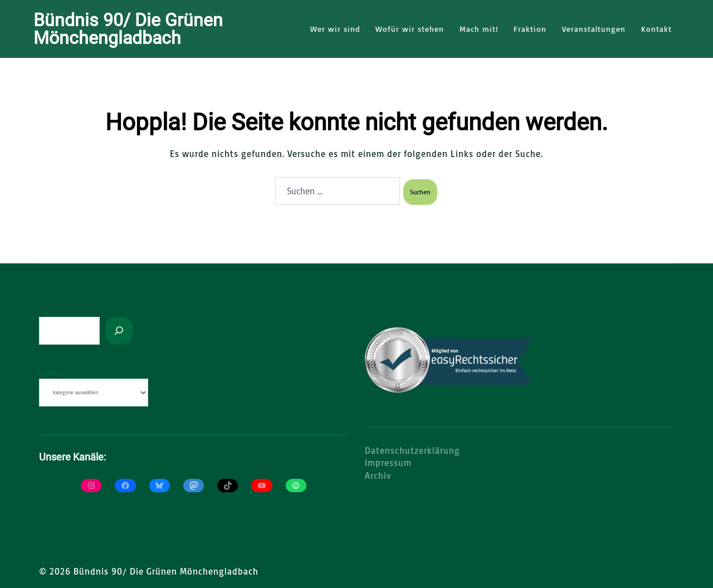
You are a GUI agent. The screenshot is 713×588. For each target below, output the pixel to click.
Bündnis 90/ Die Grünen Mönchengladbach (128, 29)
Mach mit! (479, 29)
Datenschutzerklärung (412, 449)
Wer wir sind (335, 29)
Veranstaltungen (594, 29)
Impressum (388, 462)
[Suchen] (119, 330)
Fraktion (530, 29)
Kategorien (53, 371)
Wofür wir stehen (410, 29)
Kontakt (656, 29)
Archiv (378, 474)
